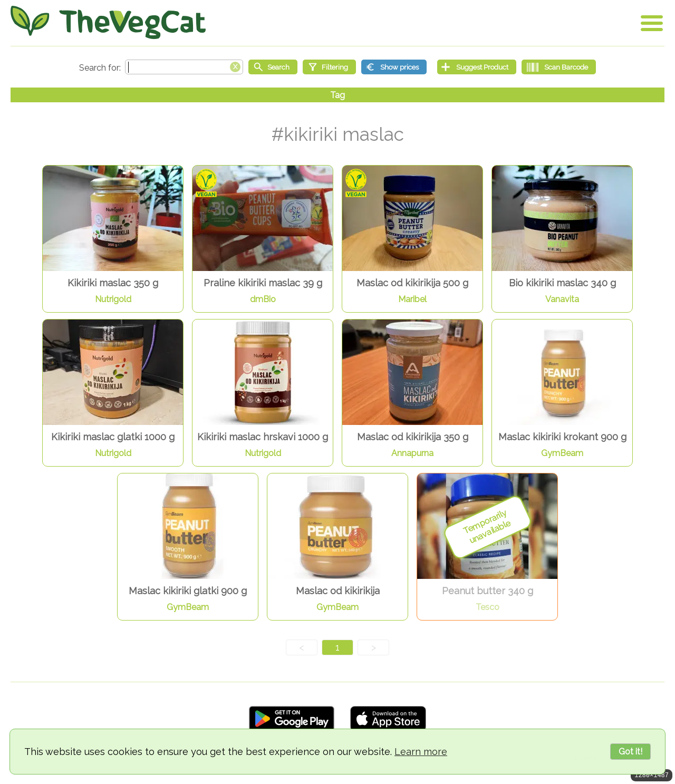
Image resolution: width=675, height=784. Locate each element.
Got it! (630, 752)
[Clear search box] (235, 66)
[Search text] (184, 67)
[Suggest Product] (477, 67)
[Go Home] (108, 22)
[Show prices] (394, 67)
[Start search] (273, 67)
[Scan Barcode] (559, 67)
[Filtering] (329, 67)
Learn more (421, 752)
